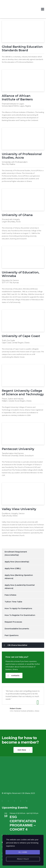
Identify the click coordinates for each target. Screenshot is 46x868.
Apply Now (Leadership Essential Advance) (20, 587)
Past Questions (12, 635)
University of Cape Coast (21, 336)
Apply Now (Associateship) (17, 562)
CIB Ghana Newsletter (16, 645)
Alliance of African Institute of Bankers (17, 98)
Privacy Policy (23, 859)
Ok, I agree (23, 852)
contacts (14, 676)
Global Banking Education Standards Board (22, 48)
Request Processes (13, 622)
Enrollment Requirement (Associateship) (16, 553)
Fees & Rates (10, 595)
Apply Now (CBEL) (13, 568)
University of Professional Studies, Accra (22, 156)
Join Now (24, 750)
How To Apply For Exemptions (18, 608)
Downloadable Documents (17, 629)
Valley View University (19, 509)
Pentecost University (18, 449)
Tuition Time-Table (13, 602)
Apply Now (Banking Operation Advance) (19, 577)
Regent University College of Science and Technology (23, 392)
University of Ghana (17, 215)
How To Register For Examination (20, 615)
